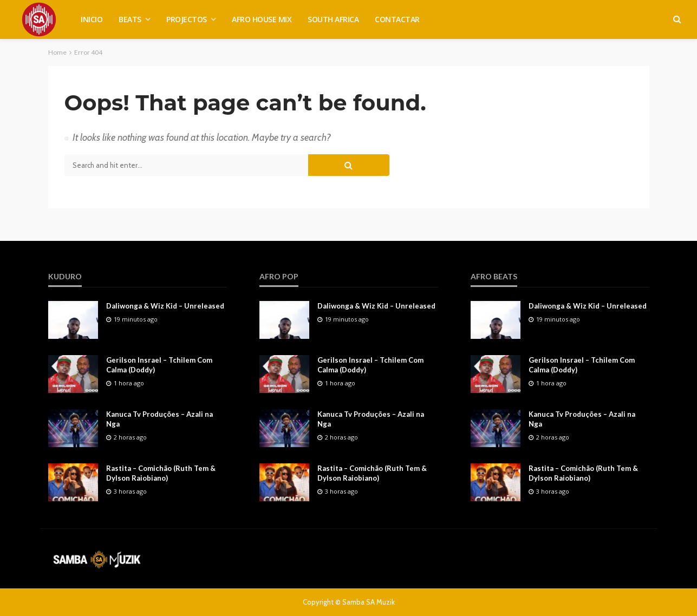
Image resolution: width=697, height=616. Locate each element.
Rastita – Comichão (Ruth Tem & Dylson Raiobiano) (161, 473)
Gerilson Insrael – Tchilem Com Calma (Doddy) (159, 365)
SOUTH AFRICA (333, 19)
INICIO (92, 19)
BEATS (130, 19)
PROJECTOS (187, 19)
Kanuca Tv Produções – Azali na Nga (159, 419)
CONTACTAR (397, 19)
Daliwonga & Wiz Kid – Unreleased (165, 306)
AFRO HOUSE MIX (262, 19)
